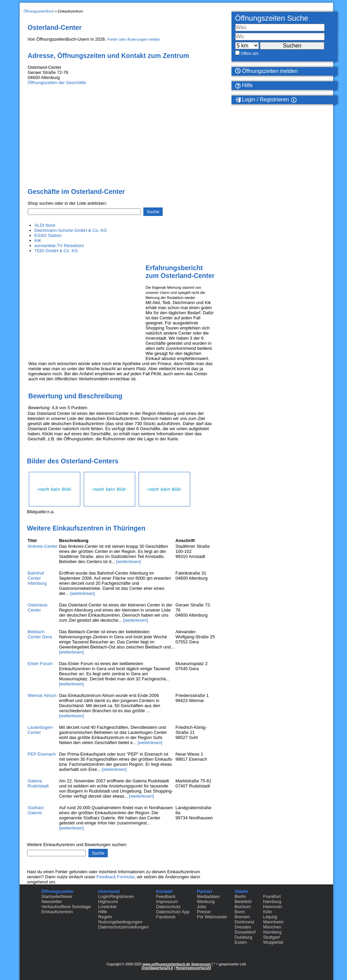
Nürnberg (272, 932)
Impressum (167, 902)
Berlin (240, 896)
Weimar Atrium (42, 695)
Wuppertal (273, 942)
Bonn (240, 912)
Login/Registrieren (116, 896)
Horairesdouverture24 (193, 968)
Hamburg (272, 902)
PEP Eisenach (42, 754)
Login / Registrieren (262, 100)
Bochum (243, 907)
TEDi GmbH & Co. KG (56, 251)
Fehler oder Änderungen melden (134, 39)
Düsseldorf (245, 932)
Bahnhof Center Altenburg (37, 578)
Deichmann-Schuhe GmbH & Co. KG (71, 230)
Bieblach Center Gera (40, 634)
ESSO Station (48, 235)
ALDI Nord (45, 225)
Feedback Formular (116, 877)
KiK (38, 241)
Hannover (272, 907)
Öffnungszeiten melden (267, 71)
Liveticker (108, 907)
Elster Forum (40, 664)
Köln (267, 912)
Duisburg (243, 937)
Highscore (108, 902)
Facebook (166, 917)
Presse (204, 912)
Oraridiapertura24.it (157, 968)
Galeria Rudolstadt (38, 783)
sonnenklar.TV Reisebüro (59, 246)
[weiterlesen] (129, 562)
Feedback (166, 896)
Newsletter (52, 902)
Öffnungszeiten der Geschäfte (57, 83)
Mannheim (273, 922)
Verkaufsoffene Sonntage (66, 907)
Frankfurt (272, 896)
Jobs (201, 907)
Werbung (206, 902)
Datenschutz (168, 907)
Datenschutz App (173, 912)
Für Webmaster (212, 917)
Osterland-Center (38, 607)
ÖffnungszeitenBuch (39, 11)
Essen (241, 942)
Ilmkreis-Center (43, 546)
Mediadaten (208, 896)
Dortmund (244, 922)
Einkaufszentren (57, 912)
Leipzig (270, 917)
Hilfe (244, 85)
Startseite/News (57, 896)
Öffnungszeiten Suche (272, 18)
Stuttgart (271, 937)
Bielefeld (243, 902)
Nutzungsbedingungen (120, 922)
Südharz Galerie (36, 810)
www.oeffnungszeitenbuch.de (166, 964)
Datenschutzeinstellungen (124, 927)
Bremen (242, 917)
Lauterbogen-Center (41, 730)
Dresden (243, 927)
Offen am (250, 53)
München (272, 927)
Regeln (105, 917)
